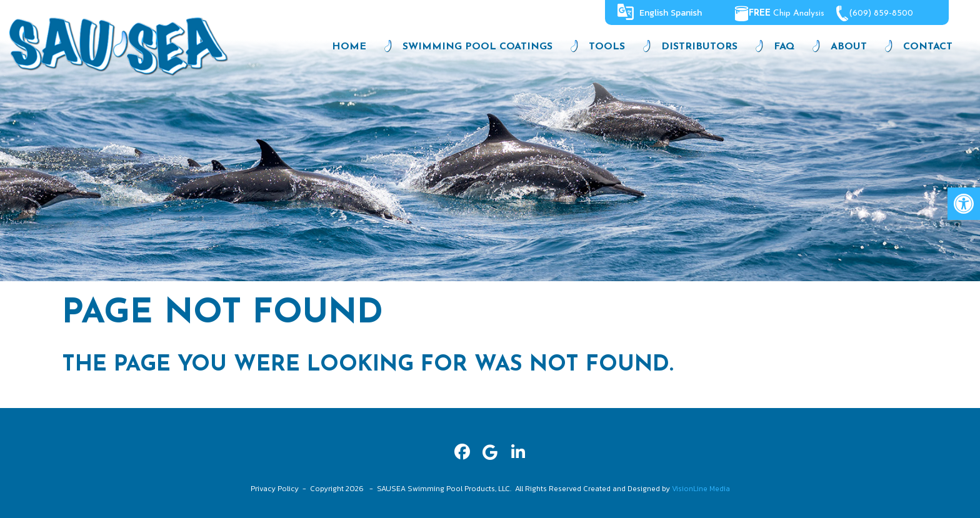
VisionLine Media (701, 489)
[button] (964, 204)
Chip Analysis (784, 13)
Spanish (686, 13)
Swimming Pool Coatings (477, 47)
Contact (928, 47)
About (849, 47)
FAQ (784, 47)
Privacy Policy (275, 489)
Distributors (699, 47)
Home (349, 47)
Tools (607, 47)
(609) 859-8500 (885, 13)
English (654, 13)
